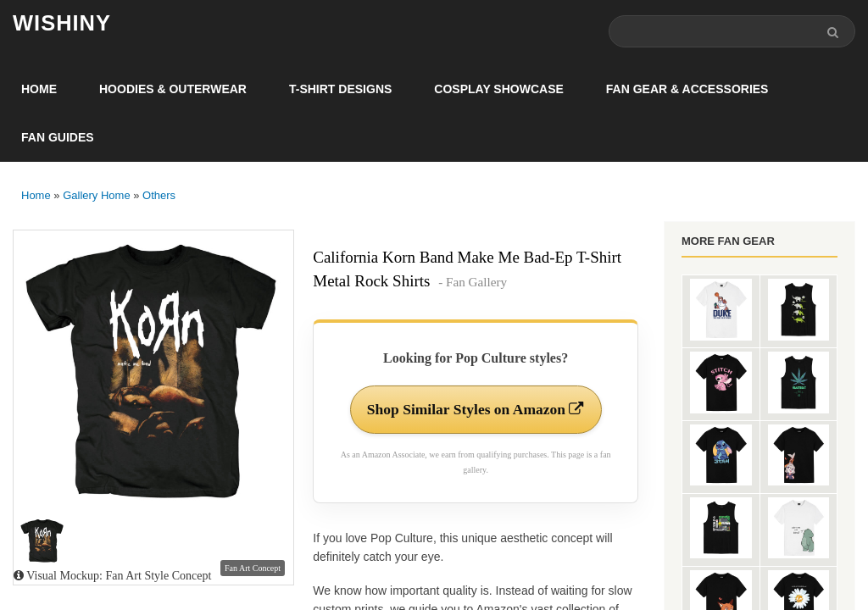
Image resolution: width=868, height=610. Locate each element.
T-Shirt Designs (340, 90)
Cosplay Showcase (498, 90)
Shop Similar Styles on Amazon (476, 410)
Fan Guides (58, 138)
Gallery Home (96, 196)
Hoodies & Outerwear (173, 90)
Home (39, 90)
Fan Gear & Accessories (687, 90)
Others (159, 196)
